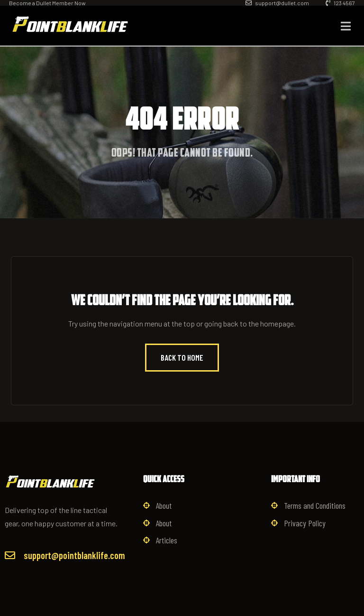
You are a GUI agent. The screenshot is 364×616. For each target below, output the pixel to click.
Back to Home (182, 357)
